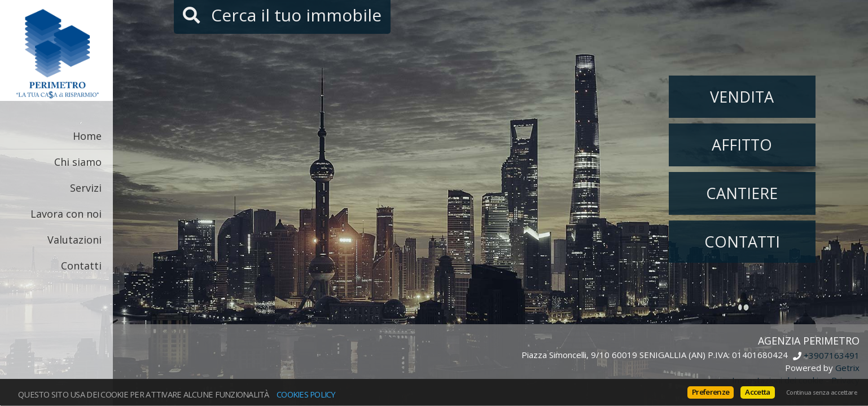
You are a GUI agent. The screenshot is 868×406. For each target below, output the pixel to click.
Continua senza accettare (821, 392)
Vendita (742, 97)
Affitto (742, 145)
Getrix (847, 368)
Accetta (757, 392)
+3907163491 (832, 356)
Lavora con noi (66, 214)
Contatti (81, 266)
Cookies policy (306, 394)
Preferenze (711, 392)
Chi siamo (78, 162)
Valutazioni (74, 240)
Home (87, 136)
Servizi (86, 188)
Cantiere (742, 193)
